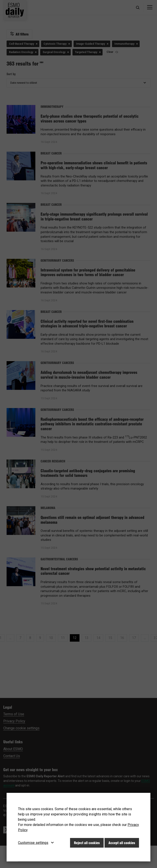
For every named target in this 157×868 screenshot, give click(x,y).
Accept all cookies (122, 843)
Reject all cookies (87, 843)
